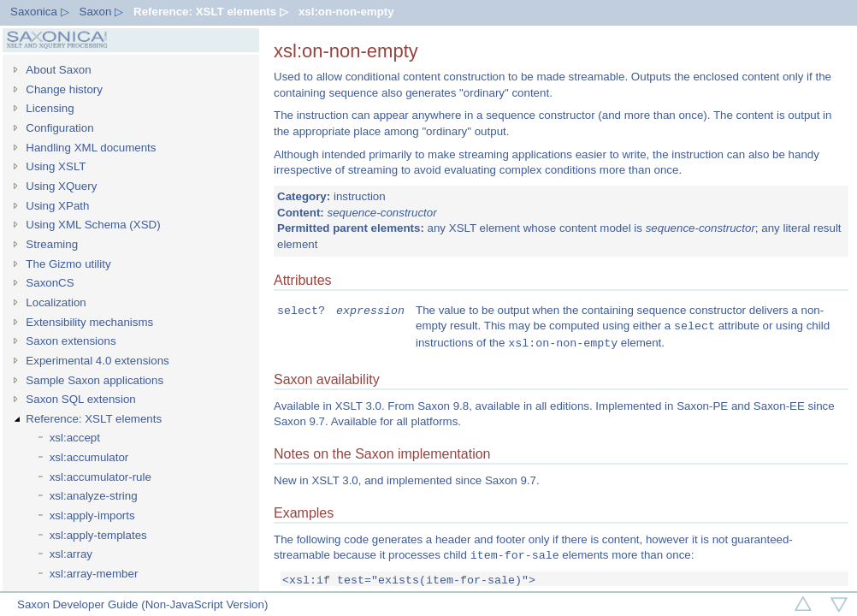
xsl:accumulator (89, 457)
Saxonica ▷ (40, 12)
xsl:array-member (94, 574)
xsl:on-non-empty (346, 12)
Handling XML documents (91, 148)
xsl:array (71, 554)
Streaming (52, 244)
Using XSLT (56, 166)
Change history (64, 89)
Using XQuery (61, 186)
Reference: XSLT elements (94, 419)
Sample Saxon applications (95, 380)
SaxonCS (50, 283)
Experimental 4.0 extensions (97, 361)
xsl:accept (75, 438)
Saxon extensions (71, 341)
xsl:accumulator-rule (100, 477)
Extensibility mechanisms (89, 322)
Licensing (50, 108)
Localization (56, 302)
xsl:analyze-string (94, 496)
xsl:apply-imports (92, 515)
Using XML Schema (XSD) (93, 225)
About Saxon (58, 70)
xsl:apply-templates (98, 535)
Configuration (59, 128)
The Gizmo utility (68, 264)
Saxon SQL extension (80, 399)
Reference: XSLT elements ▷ (211, 12)
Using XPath (57, 206)
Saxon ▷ (102, 12)
